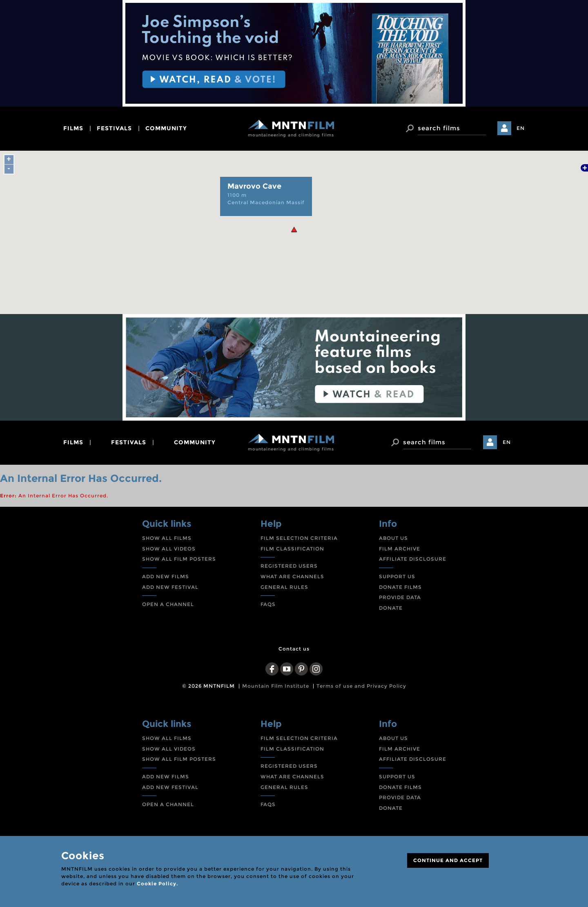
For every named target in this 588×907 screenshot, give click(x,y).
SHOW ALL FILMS (167, 538)
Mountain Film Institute (276, 686)
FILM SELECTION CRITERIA (299, 538)
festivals (114, 128)
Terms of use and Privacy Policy (361, 686)
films (73, 128)
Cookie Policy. (157, 884)
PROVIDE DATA (400, 597)
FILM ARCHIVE (400, 549)
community (166, 128)
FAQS (268, 604)
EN (521, 128)
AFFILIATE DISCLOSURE (413, 559)
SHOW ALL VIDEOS (169, 549)
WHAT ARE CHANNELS (292, 576)
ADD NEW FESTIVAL (170, 587)
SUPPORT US (397, 576)
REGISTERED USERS (289, 566)
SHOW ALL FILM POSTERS (179, 559)
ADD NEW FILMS (166, 576)
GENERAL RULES (284, 587)
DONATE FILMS (400, 587)
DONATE (391, 608)
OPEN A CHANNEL (168, 604)
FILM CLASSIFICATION (292, 549)
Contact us (294, 649)
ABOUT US (393, 538)
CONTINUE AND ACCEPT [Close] (448, 860)
